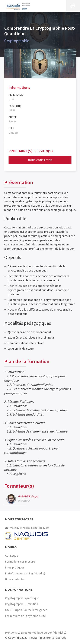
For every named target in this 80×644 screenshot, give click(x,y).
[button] (73, 6)
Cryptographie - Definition (22, 604)
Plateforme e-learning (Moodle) (25, 573)
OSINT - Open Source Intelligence (26, 610)
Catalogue (12, 556)
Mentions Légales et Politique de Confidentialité (36, 633)
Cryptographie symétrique (22, 598)
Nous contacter (40, 160)
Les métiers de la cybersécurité (25, 616)
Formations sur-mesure (20, 561)
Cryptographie (17, 41)
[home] (1, 5)
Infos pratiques (15, 567)
